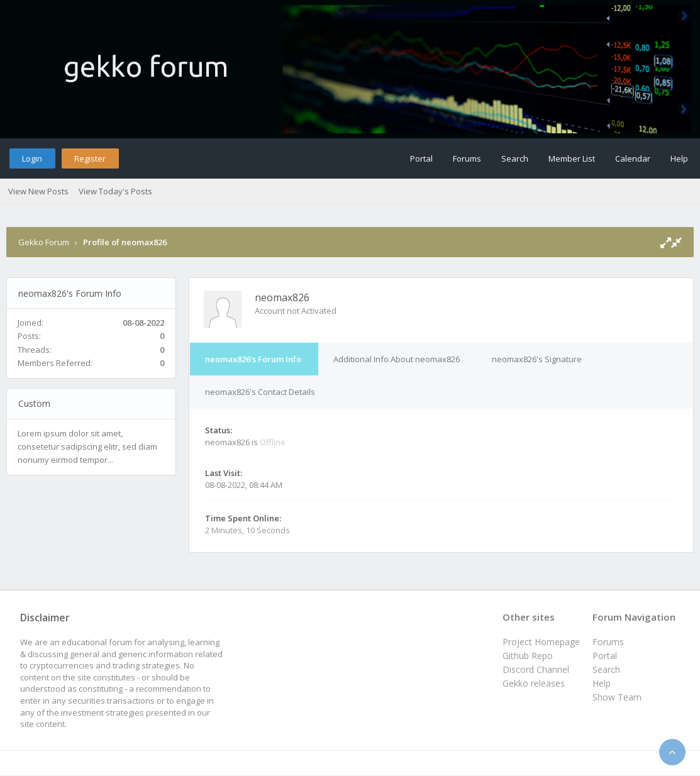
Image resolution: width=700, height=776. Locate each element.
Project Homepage (541, 642)
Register (90, 158)
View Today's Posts (115, 191)
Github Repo (528, 656)
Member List (572, 158)
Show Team (617, 697)
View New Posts (38, 191)
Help (679, 158)
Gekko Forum (44, 242)
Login (32, 158)
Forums (467, 158)
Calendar (633, 158)
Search (515, 158)
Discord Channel (536, 669)
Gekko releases (534, 683)
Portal (421, 158)
